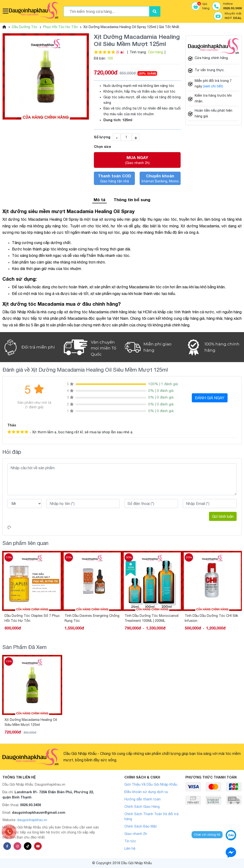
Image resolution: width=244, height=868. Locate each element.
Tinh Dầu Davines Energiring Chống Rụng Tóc (92, 618)
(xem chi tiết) (213, 86)
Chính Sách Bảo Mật (141, 826)
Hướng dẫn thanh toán (142, 799)
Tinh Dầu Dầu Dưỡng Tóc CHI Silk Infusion (211, 618)
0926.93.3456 (30, 805)
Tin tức (130, 841)
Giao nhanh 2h (136, 834)
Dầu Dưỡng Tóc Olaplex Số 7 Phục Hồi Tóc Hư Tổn (32, 618)
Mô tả (99, 200)
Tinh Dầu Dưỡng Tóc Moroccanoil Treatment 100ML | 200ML (152, 618)
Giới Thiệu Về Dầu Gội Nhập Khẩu (151, 784)
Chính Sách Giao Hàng (142, 807)
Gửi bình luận (223, 516)
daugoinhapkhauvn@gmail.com (39, 812)
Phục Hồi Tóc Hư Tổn (60, 27)
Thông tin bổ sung (132, 200)
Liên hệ (130, 848)
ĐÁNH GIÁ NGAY (210, 398)
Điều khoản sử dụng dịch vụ (146, 792)
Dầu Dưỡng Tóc (25, 27)
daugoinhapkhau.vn (32, 820)
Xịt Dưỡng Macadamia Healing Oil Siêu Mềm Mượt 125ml (31, 722)
